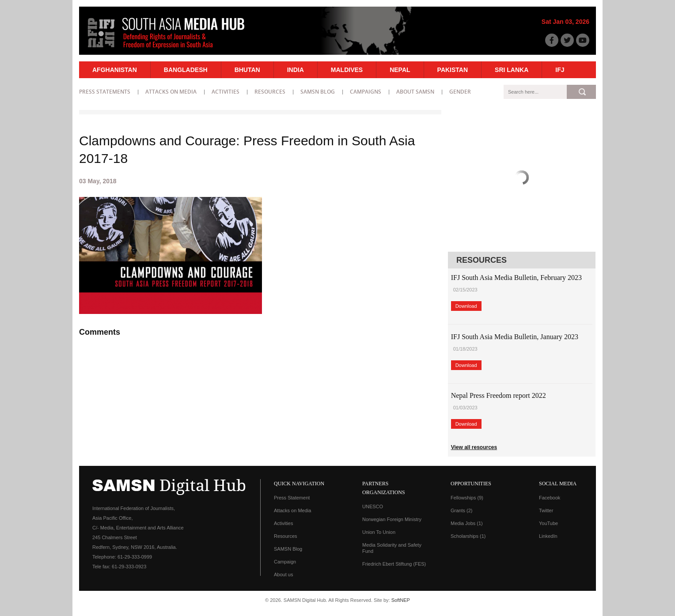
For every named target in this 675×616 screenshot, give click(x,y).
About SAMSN (415, 92)
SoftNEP (401, 600)
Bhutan (247, 70)
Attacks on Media (171, 92)
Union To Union (379, 532)
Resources (270, 92)
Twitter (546, 510)
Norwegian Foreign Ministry (392, 519)
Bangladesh (186, 70)
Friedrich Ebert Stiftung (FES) (394, 564)
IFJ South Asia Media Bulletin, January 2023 (515, 337)
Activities (226, 92)
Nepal (400, 70)
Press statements (105, 92)
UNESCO (373, 506)
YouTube (548, 523)
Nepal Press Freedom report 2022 (499, 395)
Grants (462, 510)
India (296, 70)
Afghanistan (115, 70)
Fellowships (467, 498)
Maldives (347, 70)
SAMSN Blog (318, 92)
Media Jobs (467, 523)
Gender (460, 92)
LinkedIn (548, 536)
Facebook (550, 498)
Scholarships (468, 536)
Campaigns (366, 92)
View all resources (474, 447)
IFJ (560, 70)
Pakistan (453, 70)
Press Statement (292, 498)
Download (466, 306)
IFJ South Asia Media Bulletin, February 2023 (516, 278)
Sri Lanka (512, 70)
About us (283, 574)
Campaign (285, 562)
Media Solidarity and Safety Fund (392, 548)
